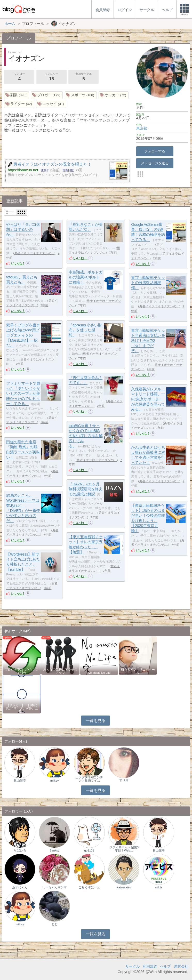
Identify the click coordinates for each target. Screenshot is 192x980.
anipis (159, 887)
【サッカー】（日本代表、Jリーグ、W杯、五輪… (22, 708)
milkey (55, 781)
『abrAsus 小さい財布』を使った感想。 (85, 330)
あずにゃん (20, 887)
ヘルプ (165, 966)
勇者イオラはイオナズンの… (34, 253)
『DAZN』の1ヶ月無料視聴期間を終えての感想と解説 (86, 489)
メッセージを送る (155, 163)
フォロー (19, 77)
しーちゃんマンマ (54, 887)
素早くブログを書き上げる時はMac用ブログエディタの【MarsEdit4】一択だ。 (23, 335)
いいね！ (18, 263)
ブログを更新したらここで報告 (22, 671)
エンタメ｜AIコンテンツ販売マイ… (89, 779)
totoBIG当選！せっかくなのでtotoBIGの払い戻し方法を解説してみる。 (86, 436)
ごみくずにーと (89, 887)
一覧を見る (96, 721)
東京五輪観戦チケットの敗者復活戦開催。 (148, 283)
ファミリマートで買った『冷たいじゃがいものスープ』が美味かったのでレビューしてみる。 (23, 393)
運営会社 (181, 966)
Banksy (54, 850)
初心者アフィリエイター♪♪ (138, 671)
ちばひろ (20, 850)
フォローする (155, 151)
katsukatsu (124, 887)
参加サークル (84, 77)
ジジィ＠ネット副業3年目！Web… (124, 849)
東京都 (142, 128)
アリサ (124, 781)
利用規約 (150, 966)
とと (54, 924)
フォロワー (51, 77)
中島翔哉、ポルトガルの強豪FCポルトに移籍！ (86, 277)
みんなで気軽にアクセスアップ (60, 671)
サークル (133, 966)
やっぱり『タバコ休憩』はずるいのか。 (23, 229)
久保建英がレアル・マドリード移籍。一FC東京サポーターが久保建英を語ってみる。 (148, 399)
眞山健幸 (20, 781)
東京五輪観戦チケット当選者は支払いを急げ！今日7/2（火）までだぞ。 (148, 341)
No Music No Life (99, 673)
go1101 (89, 850)
